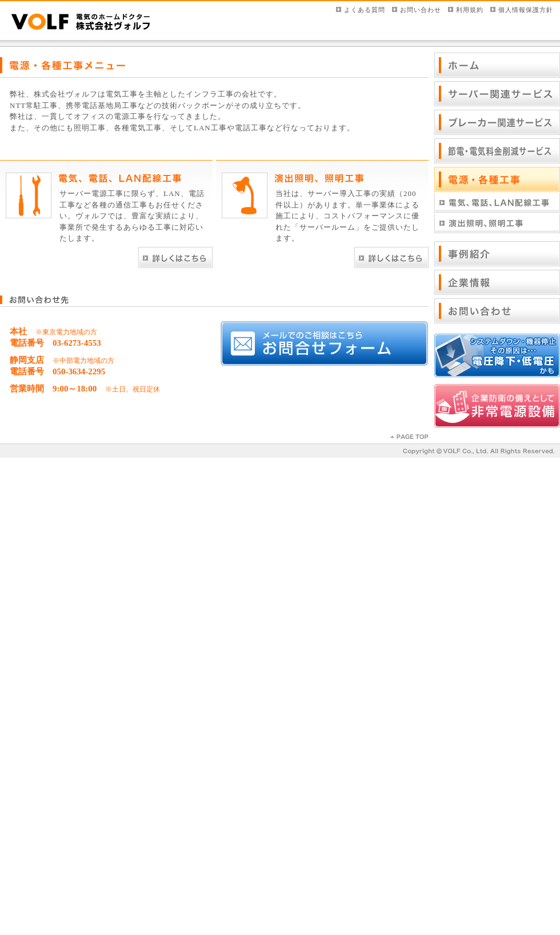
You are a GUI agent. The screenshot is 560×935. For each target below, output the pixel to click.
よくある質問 (365, 10)
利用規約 (470, 10)
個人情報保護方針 (526, 10)
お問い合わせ (421, 10)
